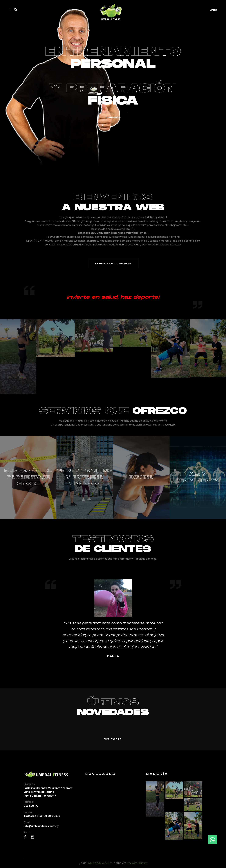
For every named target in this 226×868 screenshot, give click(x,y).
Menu (213, 10)
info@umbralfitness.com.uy (41, 826)
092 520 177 (31, 806)
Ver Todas (113, 739)
